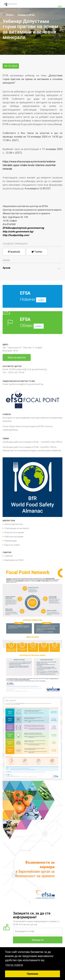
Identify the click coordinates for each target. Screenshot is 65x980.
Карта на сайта (12, 545)
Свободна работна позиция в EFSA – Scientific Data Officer (32, 442)
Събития (9, 556)
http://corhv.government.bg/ (18, 232)
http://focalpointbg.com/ (16, 235)
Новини (30, 299)
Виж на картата (17, 357)
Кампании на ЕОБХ (14, 560)
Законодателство (14, 524)
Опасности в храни (14, 532)
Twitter (37, 252)
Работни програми (14, 537)
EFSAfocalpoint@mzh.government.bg (23, 228)
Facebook (14, 252)
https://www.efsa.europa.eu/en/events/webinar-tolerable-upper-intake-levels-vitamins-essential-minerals (29, 165)
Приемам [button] (32, 974)
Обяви (32, 322)
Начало (8, 15)
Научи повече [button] (14, 965)
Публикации (10, 541)
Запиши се (38, 940)
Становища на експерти (17, 528)
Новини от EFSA (26, 15)
